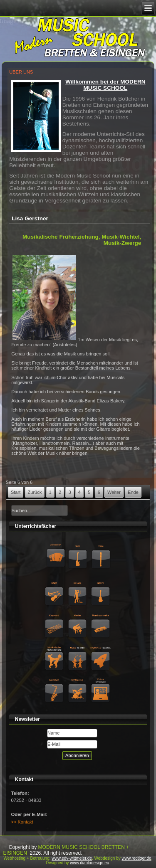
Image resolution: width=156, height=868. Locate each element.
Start (16, 492)
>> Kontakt (22, 822)
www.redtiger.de (137, 858)
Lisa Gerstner (30, 218)
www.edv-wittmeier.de (72, 858)
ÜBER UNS (21, 72)
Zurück (35, 492)
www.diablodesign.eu (89, 863)
